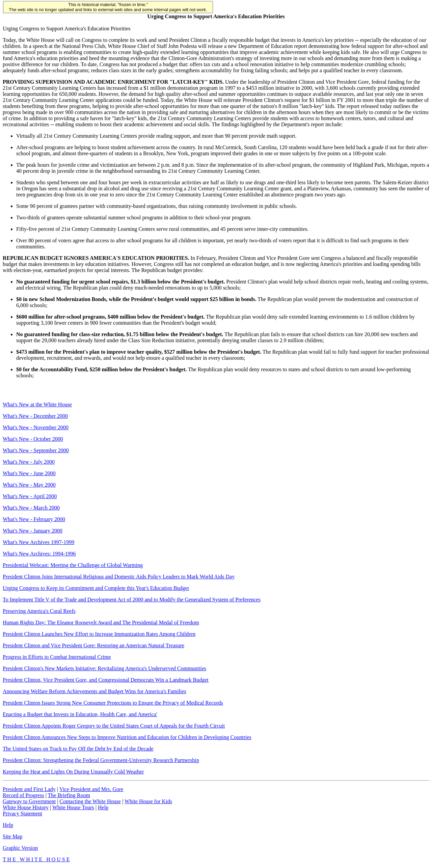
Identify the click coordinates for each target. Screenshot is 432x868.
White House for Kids (148, 801)
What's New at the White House (37, 404)
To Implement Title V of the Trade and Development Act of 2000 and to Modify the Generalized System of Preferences (132, 600)
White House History (26, 807)
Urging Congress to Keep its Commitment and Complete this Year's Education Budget (96, 588)
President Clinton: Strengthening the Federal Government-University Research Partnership (101, 760)
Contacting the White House (90, 801)
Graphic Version (20, 848)
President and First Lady (29, 789)
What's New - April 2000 (30, 496)
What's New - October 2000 (33, 439)
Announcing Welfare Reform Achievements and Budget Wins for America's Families (94, 691)
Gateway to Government (29, 801)
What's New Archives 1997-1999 (38, 542)
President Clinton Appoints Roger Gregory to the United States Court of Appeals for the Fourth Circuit (114, 726)
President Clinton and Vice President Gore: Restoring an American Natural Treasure (93, 645)
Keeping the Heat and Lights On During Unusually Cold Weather (73, 772)
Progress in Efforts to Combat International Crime (57, 657)
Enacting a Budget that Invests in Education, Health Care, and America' (80, 714)
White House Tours (73, 807)
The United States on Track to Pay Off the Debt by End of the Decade (78, 749)
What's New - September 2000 (36, 450)
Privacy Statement (22, 813)
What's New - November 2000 (36, 427)
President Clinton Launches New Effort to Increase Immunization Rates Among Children (99, 634)
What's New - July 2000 (29, 462)
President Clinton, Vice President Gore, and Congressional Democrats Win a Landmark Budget (106, 680)
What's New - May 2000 (29, 485)
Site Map (12, 836)
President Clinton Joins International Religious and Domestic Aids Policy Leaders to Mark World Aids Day (119, 577)
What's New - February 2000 (34, 519)
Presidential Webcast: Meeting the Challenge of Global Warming (73, 565)
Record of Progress (23, 795)
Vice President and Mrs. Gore (91, 789)
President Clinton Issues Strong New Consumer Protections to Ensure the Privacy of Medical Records (113, 703)
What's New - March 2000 (31, 508)
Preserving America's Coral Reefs (39, 611)
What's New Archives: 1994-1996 (39, 554)
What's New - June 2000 (29, 473)
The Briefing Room (69, 795)
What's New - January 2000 (33, 531)
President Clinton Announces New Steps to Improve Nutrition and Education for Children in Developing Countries (127, 737)
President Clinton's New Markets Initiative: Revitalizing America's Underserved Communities (104, 668)
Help (103, 807)
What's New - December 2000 (35, 416)
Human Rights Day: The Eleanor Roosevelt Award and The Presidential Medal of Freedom (101, 622)
